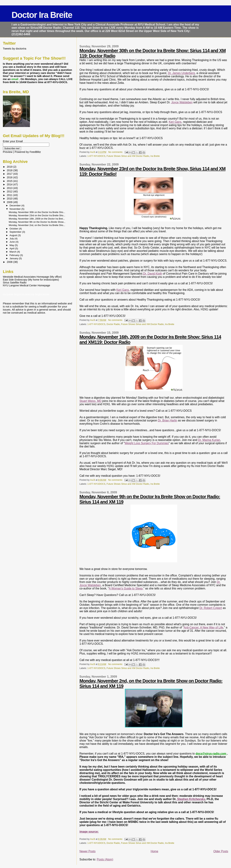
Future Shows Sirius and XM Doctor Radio (128, 156)
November (16, 209)
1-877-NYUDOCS (96, 156)
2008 (10, 262)
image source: (89, 832)
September (16, 232)
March (13, 252)
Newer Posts (87, 851)
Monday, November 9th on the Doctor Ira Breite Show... (37, 222)
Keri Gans (175, 122)
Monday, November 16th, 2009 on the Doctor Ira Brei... (37, 219)
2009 (10, 202)
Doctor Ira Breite (42, 15)
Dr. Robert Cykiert (211, 608)
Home (154, 851)
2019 (10, 167)
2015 (10, 181)
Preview (8, 152)
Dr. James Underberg (181, 73)
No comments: (116, 152)
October (14, 229)
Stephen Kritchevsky (191, 799)
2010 (10, 199)
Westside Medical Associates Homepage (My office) (32, 277)
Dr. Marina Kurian (209, 440)
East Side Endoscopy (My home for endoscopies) (31, 280)
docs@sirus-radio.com (211, 754)
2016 (10, 177)
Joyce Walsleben (182, 102)
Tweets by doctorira (15, 49)
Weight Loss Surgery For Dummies (147, 443)
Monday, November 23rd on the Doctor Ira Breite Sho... (37, 215)
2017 (10, 174)
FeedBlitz (35, 152)
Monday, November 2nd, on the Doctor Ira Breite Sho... (37, 225)
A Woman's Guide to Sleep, (126, 588)
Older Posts (221, 851)
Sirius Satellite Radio (15, 283)
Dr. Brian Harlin (168, 420)
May (12, 245)
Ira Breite (155, 156)
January (14, 258)
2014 (10, 184)
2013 (10, 188)
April (12, 248)
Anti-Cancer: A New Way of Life (203, 627)
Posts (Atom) (105, 859)
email (15, 79)
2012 (10, 191)
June (13, 242)
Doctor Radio (113, 324)
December (16, 205)
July (12, 239)
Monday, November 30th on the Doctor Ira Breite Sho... (37, 212)
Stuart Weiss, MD (90, 401)
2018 (10, 170)
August (14, 235)
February (15, 255)
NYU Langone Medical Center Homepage (27, 285)
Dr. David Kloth (152, 274)
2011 (10, 195)
